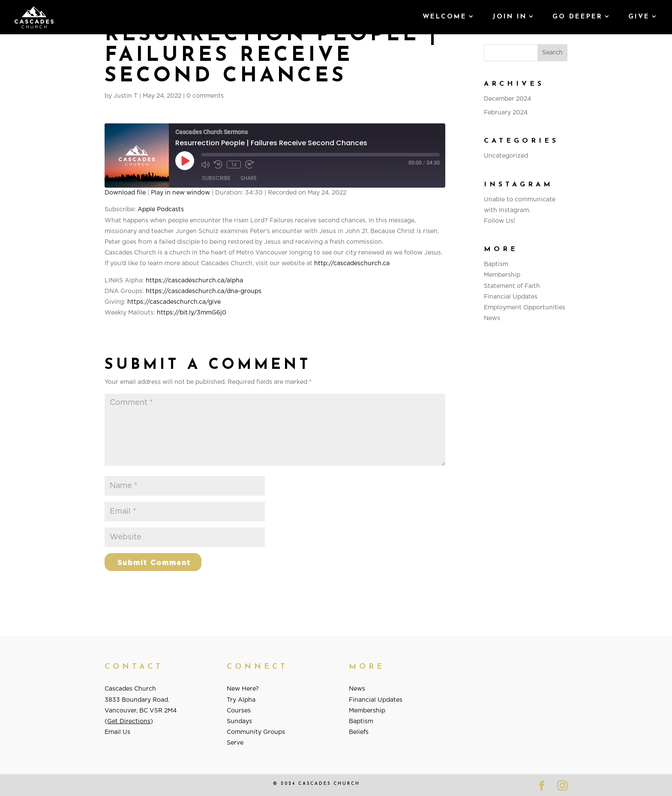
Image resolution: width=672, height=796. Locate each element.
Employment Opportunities (525, 308)
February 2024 (506, 113)
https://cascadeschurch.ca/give (174, 302)
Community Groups (256, 732)
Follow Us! (499, 221)
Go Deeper (577, 17)
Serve (235, 743)
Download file (125, 193)
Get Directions (129, 721)
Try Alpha (241, 700)
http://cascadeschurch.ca (352, 263)
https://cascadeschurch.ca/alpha (194, 281)
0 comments (205, 96)
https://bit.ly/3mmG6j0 (192, 313)
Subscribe (216, 178)
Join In (510, 17)
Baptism (496, 264)
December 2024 (507, 99)
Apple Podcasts (161, 209)
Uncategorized (506, 156)
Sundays (239, 721)
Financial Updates (511, 297)
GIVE (639, 17)
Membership (502, 275)
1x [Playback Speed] (234, 165)
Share (249, 178)
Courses (239, 711)
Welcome (445, 17)
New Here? (243, 689)
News (492, 318)
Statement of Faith (512, 286)
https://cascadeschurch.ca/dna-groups (204, 291)
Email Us (117, 732)
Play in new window (180, 193)
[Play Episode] (185, 161)
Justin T (126, 96)
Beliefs (359, 732)
